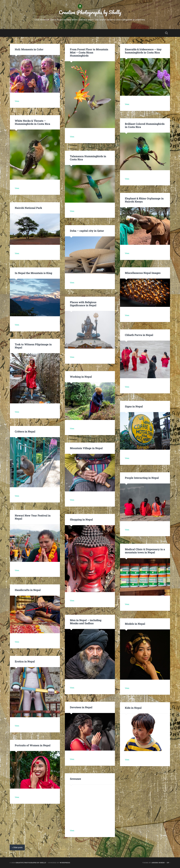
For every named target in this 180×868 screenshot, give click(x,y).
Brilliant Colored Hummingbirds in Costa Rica (145, 125)
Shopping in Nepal (81, 519)
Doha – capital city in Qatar (87, 231)
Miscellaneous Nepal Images (143, 273)
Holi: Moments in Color (29, 49)
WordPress (65, 863)
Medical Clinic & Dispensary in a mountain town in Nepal (145, 551)
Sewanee (75, 779)
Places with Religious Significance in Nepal (83, 304)
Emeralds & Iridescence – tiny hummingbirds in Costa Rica (143, 51)
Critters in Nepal (25, 431)
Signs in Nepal (134, 406)
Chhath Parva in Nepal (139, 335)
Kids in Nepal (133, 708)
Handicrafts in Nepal (28, 590)
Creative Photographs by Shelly (90, 12)
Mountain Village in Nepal (86, 448)
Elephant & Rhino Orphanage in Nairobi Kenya (144, 200)
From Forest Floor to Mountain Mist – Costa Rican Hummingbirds (89, 52)
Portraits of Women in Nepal (33, 745)
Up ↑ (169, 863)
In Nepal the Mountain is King (33, 273)
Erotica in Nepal (25, 661)
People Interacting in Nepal (142, 478)
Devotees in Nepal (81, 707)
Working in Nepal (81, 377)
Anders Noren (158, 863)
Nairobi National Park (28, 208)
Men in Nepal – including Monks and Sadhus (86, 622)
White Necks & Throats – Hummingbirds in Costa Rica (32, 122)
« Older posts (17, 847)
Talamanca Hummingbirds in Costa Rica (88, 158)
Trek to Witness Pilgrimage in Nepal (33, 346)
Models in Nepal (135, 624)
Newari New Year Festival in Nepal (33, 517)
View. (17, 101)
